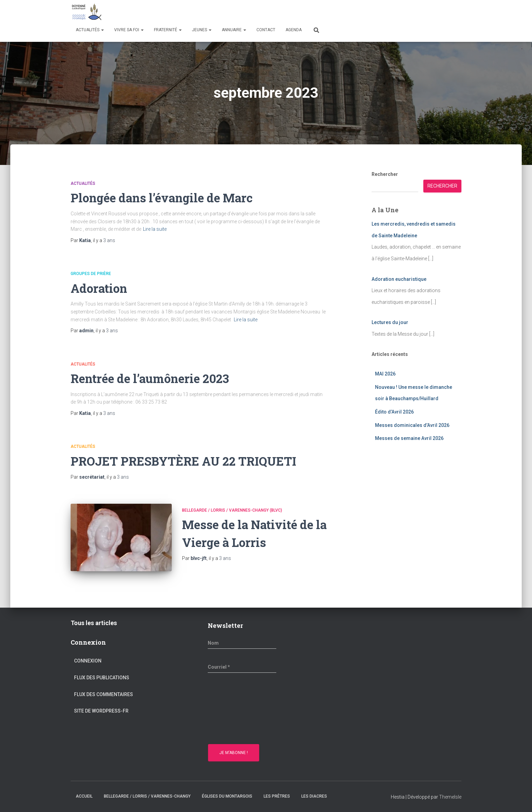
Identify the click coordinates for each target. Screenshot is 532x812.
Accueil (84, 796)
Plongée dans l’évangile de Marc (168, 197)
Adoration (101, 288)
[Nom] (242, 643)
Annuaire (234, 30)
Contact (266, 30)
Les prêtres (277, 796)
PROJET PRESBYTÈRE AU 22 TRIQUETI (192, 461)
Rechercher (385, 174)
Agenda (294, 30)
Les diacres (314, 796)
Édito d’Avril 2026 (394, 412)
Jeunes (202, 30)
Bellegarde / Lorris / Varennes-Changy (147, 796)
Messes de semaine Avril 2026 (409, 438)
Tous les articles (94, 623)
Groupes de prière (91, 274)
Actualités (90, 30)
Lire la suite (155, 229)
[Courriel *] (242, 667)
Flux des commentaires (104, 694)
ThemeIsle (450, 797)
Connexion (88, 661)
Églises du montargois (227, 796)
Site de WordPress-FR (101, 711)
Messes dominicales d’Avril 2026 (412, 425)
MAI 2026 (385, 374)
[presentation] (236, 709)
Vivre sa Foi (129, 30)
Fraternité (168, 30)
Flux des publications (102, 678)
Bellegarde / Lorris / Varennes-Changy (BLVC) (232, 510)
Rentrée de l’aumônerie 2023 (155, 378)
